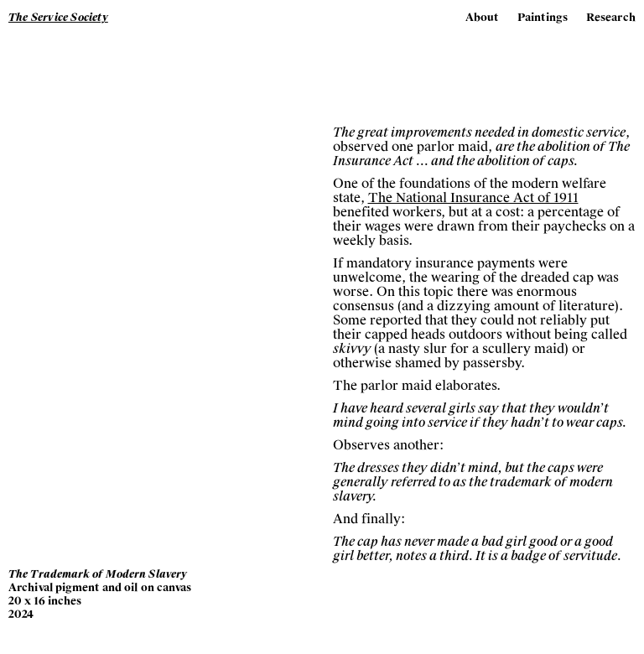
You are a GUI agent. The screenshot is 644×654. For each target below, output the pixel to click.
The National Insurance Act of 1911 (473, 198)
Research (611, 18)
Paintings (543, 18)
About (482, 18)
